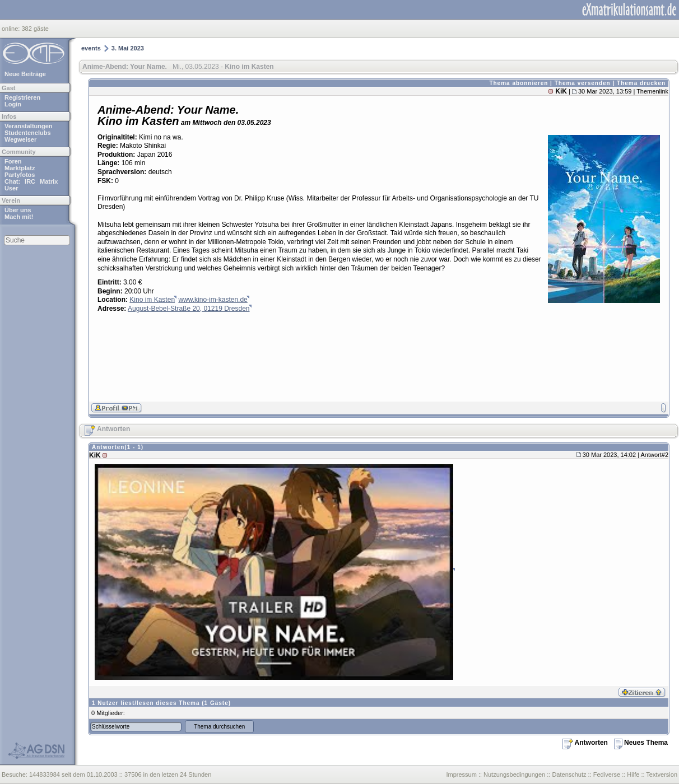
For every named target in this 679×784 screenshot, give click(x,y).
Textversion (662, 774)
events (91, 48)
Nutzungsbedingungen (514, 774)
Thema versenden (583, 83)
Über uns (18, 210)
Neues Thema (641, 743)
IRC (30, 181)
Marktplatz (20, 168)
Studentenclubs (28, 133)
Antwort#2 (654, 455)
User (11, 188)
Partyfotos (20, 175)
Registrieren (22, 97)
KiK (561, 91)
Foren (13, 161)
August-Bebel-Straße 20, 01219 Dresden (189, 309)
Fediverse (607, 774)
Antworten (107, 429)
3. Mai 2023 (128, 48)
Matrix (49, 181)
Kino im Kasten (152, 300)
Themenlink (652, 91)
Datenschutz (569, 774)
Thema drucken (641, 83)
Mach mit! (19, 217)
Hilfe (633, 774)
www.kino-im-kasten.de (213, 300)
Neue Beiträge (25, 74)
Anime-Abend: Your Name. (125, 67)
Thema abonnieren (518, 83)
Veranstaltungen (29, 126)
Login (13, 104)
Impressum (461, 774)
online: (11, 29)
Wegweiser (20, 139)
